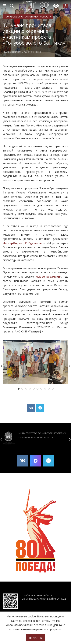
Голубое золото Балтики (22, 17)
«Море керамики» (49, 277)
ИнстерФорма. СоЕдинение (22, 243)
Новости (46, 17)
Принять (35, 638)
